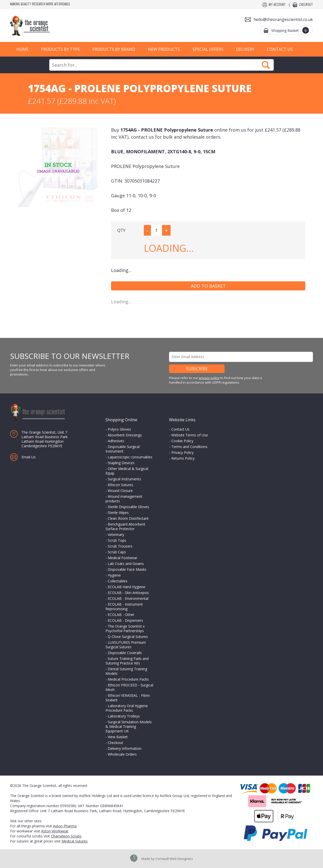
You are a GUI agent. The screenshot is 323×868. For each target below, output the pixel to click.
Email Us (29, 457)
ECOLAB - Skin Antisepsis (128, 593)
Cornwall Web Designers (174, 859)
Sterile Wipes (118, 513)
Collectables (118, 581)
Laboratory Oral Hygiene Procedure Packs (127, 708)
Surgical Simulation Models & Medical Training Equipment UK (129, 726)
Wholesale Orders (122, 754)
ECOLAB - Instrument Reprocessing (124, 606)
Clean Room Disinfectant (128, 518)
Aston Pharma (65, 826)
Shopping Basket (290, 30)
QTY (121, 230)
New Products (164, 49)
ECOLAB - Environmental (128, 598)
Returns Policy (183, 458)
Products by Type (60, 49)
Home (22, 49)
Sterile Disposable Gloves (128, 507)
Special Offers (208, 49)
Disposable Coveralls (125, 653)
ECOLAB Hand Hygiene (127, 587)
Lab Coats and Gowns (126, 564)
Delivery (245, 49)
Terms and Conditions (189, 447)
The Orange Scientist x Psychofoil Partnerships (125, 628)
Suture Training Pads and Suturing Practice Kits (127, 661)
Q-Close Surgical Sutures (128, 637)
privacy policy (209, 378)
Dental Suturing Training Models (126, 671)
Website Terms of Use (190, 435)
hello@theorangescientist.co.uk (283, 19)
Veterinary (116, 535)
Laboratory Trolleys (124, 716)
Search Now (266, 65)
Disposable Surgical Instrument (123, 449)
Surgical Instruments (124, 479)
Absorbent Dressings (125, 435)
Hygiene (114, 575)
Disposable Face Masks (127, 569)
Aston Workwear (55, 831)
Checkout (306, 5)
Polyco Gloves (119, 429)
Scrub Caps (117, 552)
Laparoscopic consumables (130, 457)
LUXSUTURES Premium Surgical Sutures (126, 645)
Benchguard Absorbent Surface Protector (125, 526)
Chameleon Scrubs (66, 836)
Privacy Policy (182, 452)
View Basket (118, 737)
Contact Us (280, 49)
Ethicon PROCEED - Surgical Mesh (129, 687)
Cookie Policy (182, 441)
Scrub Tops (117, 540)
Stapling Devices (121, 463)
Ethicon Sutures (120, 485)
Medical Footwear (123, 558)
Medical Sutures (75, 841)
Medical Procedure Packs (128, 679)
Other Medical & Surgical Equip (127, 471)
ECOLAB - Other (121, 615)
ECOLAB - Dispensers (125, 620)
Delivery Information (125, 748)
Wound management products (124, 499)
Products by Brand (114, 49)
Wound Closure (120, 491)
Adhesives (116, 441)
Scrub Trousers (120, 546)
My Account (277, 5)
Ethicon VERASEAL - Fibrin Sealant (128, 698)
